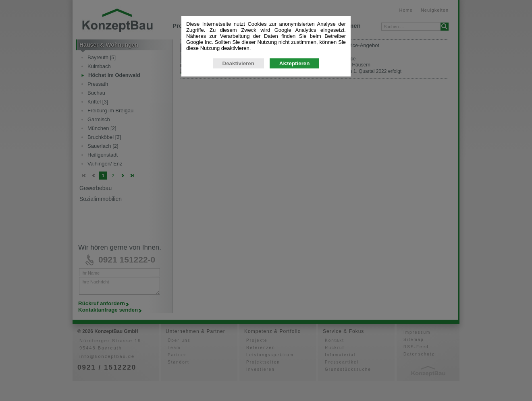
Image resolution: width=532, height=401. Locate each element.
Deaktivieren (238, 137)
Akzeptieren (295, 137)
